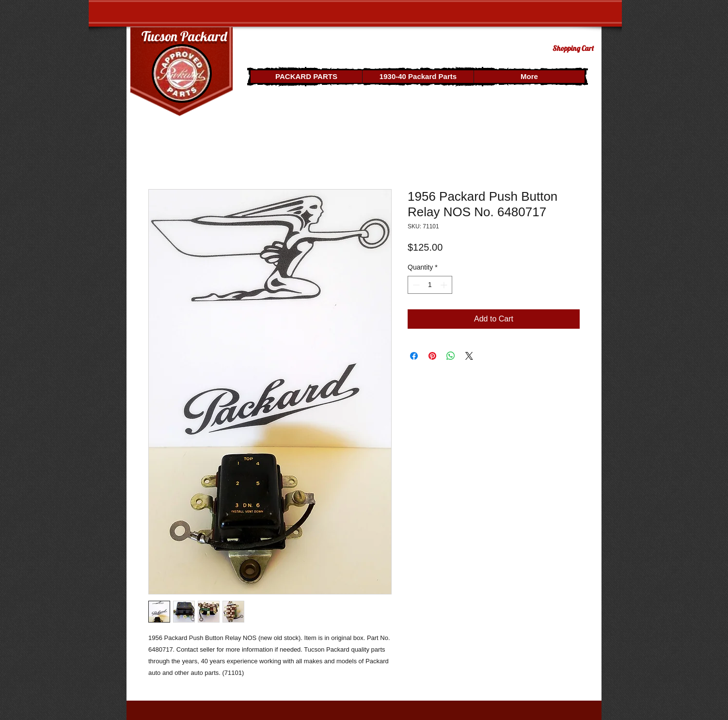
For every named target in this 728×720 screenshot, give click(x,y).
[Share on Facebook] (414, 356)
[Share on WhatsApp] (451, 356)
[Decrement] (415, 285)
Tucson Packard (184, 36)
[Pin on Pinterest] (432, 356)
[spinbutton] (430, 285)
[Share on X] (469, 356)
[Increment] (445, 285)
